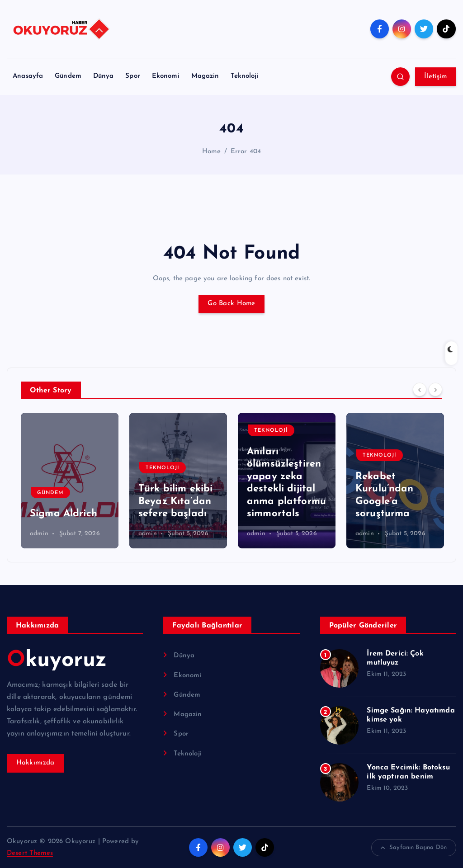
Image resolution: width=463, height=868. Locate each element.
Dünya (104, 76)
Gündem (68, 76)
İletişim (435, 77)
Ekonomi (166, 76)
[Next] (435, 389)
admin (39, 534)
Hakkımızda (35, 763)
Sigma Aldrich (64, 514)
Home (212, 152)
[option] (70, 481)
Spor (133, 76)
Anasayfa (28, 76)
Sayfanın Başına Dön (414, 848)
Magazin (205, 76)
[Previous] (420, 389)
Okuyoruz (57, 660)
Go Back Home (231, 304)
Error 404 (246, 152)
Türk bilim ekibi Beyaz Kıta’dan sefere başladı (175, 501)
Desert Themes (30, 853)
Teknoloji (244, 76)
